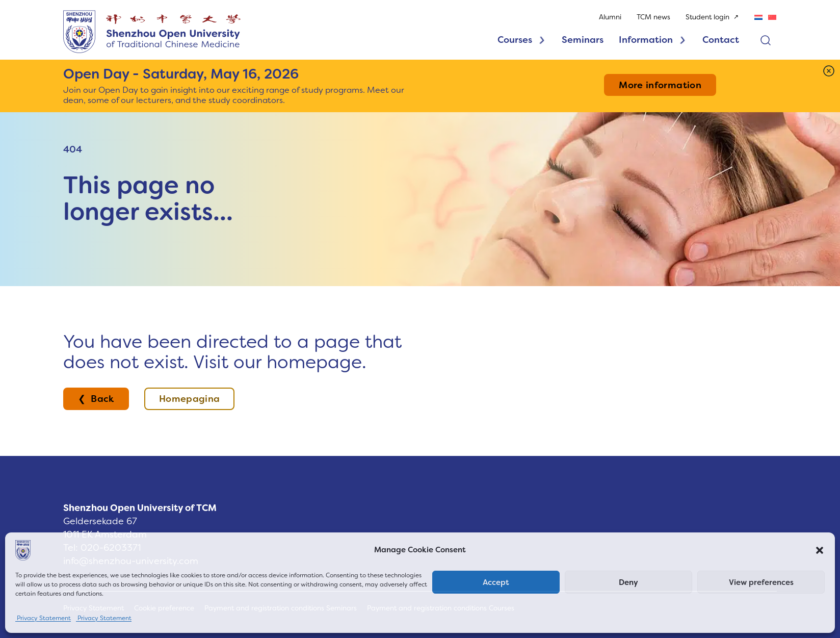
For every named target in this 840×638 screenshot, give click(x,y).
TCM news (653, 17)
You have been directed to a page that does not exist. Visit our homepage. (232, 352)
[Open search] (766, 40)
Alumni (610, 17)
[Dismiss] (829, 71)
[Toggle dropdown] (542, 40)
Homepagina (190, 399)
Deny (628, 582)
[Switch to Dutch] (758, 17)
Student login (707, 17)
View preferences (761, 582)
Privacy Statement (43, 618)
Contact (721, 40)
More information (660, 85)
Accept (496, 582)
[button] (820, 550)
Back (102, 399)
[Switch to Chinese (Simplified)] (772, 17)
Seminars (583, 40)
